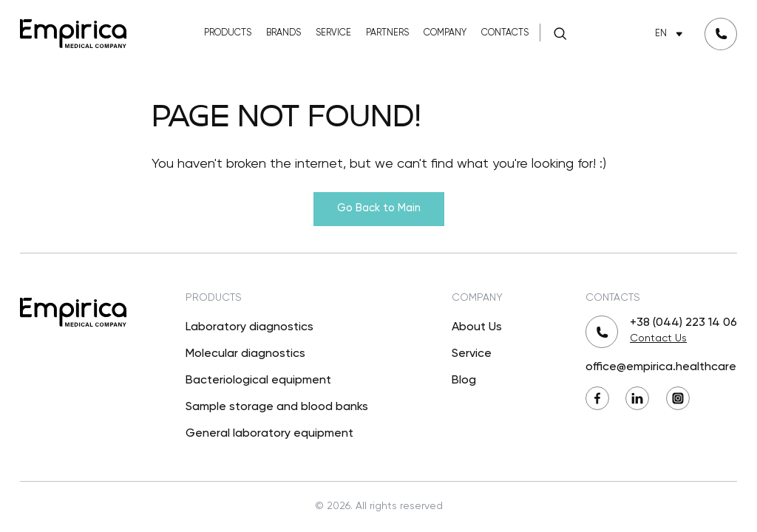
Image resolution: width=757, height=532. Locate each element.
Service (333, 33)
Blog (464, 381)
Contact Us (658, 338)
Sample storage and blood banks (277, 407)
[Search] (560, 34)
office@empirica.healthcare (661, 367)
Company (445, 33)
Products (228, 33)
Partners (387, 33)
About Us (477, 327)
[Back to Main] (73, 32)
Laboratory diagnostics (249, 327)
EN (672, 34)
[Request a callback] (721, 34)
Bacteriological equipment (258, 381)
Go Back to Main (379, 208)
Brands (284, 33)
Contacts (505, 33)
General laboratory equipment (269, 434)
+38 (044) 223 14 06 (683, 323)
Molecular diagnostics (245, 354)
